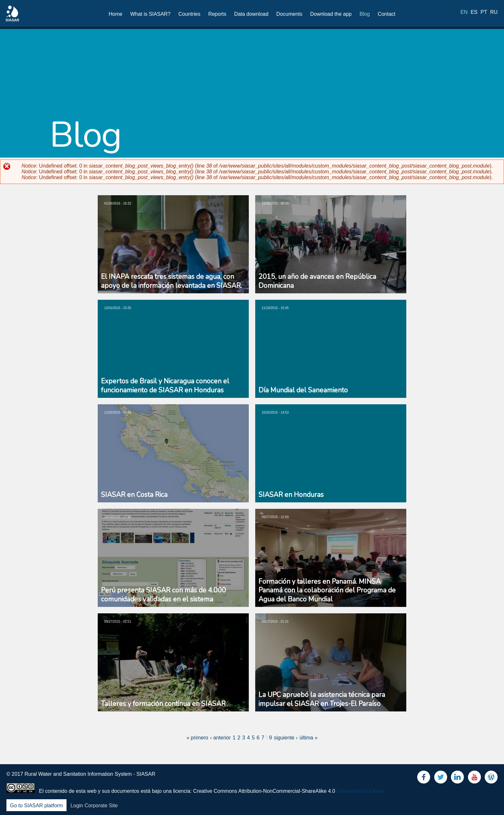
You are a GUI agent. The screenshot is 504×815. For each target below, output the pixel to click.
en (464, 14)
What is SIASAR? (150, 14)
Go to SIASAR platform (36, 806)
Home (116, 14)
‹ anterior (221, 738)
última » (309, 738)
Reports (217, 14)
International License (360, 791)
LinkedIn (457, 778)
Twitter (441, 778)
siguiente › (286, 738)
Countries (189, 14)
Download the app (331, 14)
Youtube (474, 778)
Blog (364, 14)
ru (494, 14)
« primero (197, 738)
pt (484, 14)
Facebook (424, 778)
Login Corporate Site (94, 806)
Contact (387, 14)
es (474, 14)
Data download (251, 14)
